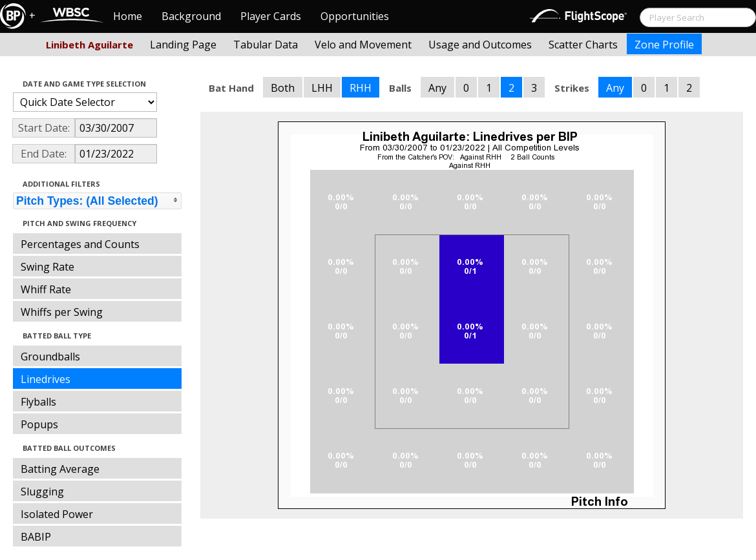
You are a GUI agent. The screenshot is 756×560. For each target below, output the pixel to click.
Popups (39, 424)
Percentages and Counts (80, 244)
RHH (361, 88)
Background (191, 16)
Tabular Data (266, 45)
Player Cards (271, 16)
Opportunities (355, 16)
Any (437, 88)
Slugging (42, 492)
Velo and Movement (363, 45)
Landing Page (183, 45)
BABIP (36, 537)
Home (128, 16)
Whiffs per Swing (62, 312)
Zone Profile (664, 45)
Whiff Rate (46, 289)
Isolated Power (57, 514)
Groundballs (50, 357)
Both (283, 88)
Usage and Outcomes (480, 45)
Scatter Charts (583, 45)
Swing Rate (47, 267)
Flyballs (38, 402)
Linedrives (46, 379)
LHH (322, 88)
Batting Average (60, 469)
